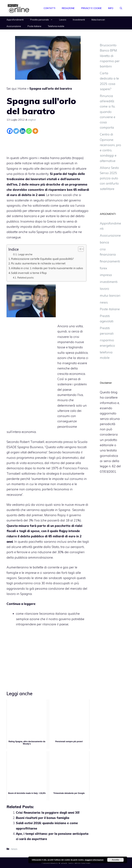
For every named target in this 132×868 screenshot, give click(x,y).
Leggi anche (25, 254)
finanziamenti (110, 261)
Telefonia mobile (56, 26)
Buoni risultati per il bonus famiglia (43, 818)
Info (111, 8)
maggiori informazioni (94, 860)
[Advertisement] (48, 144)
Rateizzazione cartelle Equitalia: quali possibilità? (42, 259)
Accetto (115, 860)
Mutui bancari (98, 20)
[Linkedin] (23, 131)
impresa (106, 275)
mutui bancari (110, 295)
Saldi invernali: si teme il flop (29, 273)
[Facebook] (10, 131)
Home (22, 89)
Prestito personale (43, 20)
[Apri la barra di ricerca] (121, 8)
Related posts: (26, 277)
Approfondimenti (15, 20)
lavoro (104, 289)
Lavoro (63, 20)
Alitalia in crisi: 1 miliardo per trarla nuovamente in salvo (47, 268)
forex (103, 268)
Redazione (68, 8)
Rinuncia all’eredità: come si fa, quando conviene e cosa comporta (108, 112)
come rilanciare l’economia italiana (41, 614)
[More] (35, 131)
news (14, 849)
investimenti (109, 282)
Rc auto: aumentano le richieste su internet (38, 263)
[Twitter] (16, 131)
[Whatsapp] (29, 131)
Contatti (49, 8)
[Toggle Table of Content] (79, 249)
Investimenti (79, 20)
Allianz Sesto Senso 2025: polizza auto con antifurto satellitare (109, 178)
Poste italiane (34, 26)
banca (104, 242)
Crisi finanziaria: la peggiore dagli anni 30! (48, 813)
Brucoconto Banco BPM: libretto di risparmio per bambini (110, 56)
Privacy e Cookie (91, 8)
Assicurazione (14, 26)
